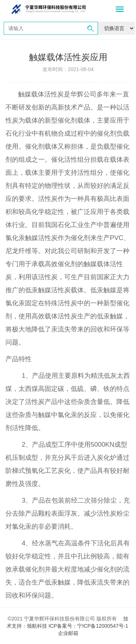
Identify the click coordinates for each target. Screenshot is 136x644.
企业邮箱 (68, 633)
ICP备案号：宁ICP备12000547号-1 (89, 626)
